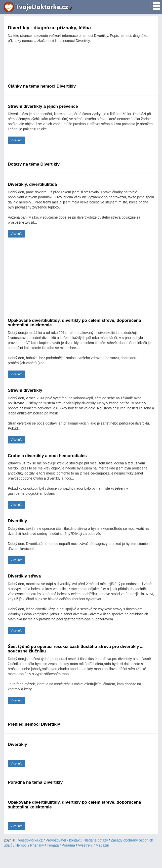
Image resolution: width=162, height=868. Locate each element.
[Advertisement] (81, 64)
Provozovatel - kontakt (63, 840)
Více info (16, 140)
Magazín (102, 845)
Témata (53, 845)
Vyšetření (85, 845)
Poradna (68, 845)
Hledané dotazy (96, 840)
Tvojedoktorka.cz (29, 840)
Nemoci (21, 845)
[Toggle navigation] (155, 5)
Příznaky (37, 845)
